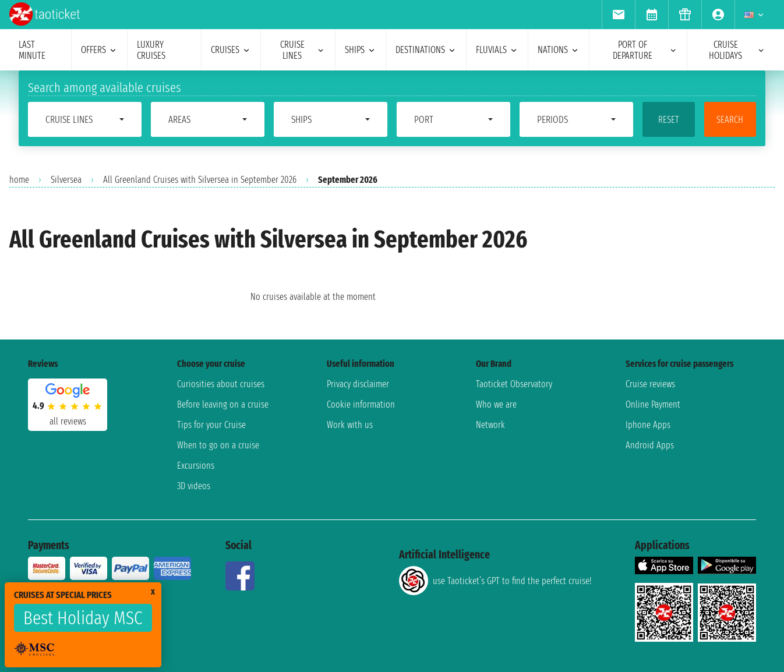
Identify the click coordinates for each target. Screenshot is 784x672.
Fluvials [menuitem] (497, 50)
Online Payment (653, 404)
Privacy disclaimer (358, 384)
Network (490, 425)
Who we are (496, 404)
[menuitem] (618, 15)
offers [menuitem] (99, 50)
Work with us (350, 425)
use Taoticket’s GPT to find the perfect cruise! (495, 581)
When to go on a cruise (218, 445)
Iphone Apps (648, 425)
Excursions (196, 466)
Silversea (66, 180)
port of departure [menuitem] (645, 50)
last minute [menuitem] (32, 50)
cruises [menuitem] (231, 50)
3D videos (194, 486)
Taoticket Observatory (514, 384)
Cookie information (361, 404)
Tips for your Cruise (211, 425)
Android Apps (650, 445)
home (19, 180)
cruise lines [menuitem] (303, 50)
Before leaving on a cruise (223, 404)
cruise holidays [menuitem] (737, 50)
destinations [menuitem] (426, 50)
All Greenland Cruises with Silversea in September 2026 (200, 180)
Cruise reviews (650, 384)
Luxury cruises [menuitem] (151, 50)
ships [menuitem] (361, 50)
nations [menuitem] (559, 50)
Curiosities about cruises (221, 384)
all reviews (68, 421)
